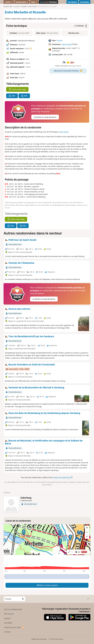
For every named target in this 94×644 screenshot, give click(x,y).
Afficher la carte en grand (47, 585)
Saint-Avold (66, 44)
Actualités (8, 623)
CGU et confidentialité (13, 609)
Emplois (7, 618)
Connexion (85, 2)
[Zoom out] (87, 532)
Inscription (72, 2)
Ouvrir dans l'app (17, 89)
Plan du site (9, 614)
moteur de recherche (63, 477)
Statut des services (39, 639)
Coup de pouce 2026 (14, 627)
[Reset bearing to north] (87, 537)
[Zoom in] (87, 528)
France (60, 40)
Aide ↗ (34, 2)
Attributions (8, 554)
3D (81, 552)
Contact (7, 632)
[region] (47, 540)
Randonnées (22, 2)
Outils (9, 2)
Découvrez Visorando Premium (68, 71)
